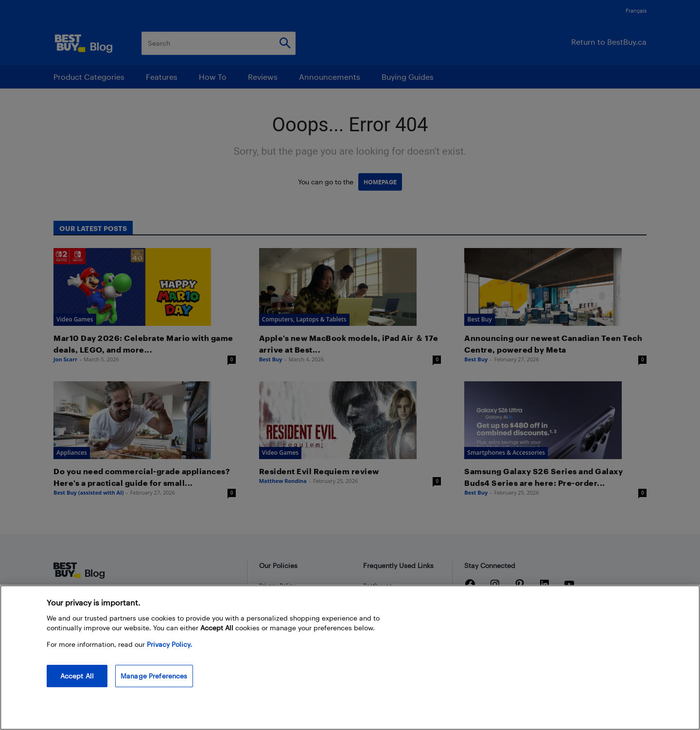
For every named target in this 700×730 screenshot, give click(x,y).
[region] (350, 658)
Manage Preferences (154, 676)
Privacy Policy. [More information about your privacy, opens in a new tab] (169, 644)
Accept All (77, 676)
